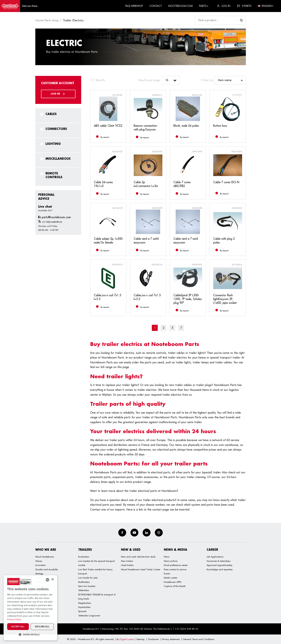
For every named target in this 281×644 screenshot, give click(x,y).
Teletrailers (84, 590)
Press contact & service (175, 569)
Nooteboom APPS (172, 582)
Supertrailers (84, 607)
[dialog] (30, 608)
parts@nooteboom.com (54, 217)
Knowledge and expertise (220, 569)
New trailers (127, 561)
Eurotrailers (84, 557)
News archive (171, 561)
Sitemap (140, 639)
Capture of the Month (175, 586)
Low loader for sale (88, 578)
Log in (58, 94)
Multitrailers (84, 582)
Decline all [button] (42, 627)
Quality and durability (47, 569)
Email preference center (176, 565)
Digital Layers (127, 639)
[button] (30, 635)
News (167, 557)
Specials (82, 611)
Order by (207, 80)
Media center (171, 578)
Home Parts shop (47, 20)
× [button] (52, 579)
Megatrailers (84, 603)
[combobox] (47, 580)
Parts (204, 6)
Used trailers (127, 565)
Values (39, 561)
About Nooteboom (45, 557)
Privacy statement (171, 639)
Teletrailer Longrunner (89, 615)
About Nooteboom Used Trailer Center (141, 569)
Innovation (41, 565)
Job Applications (215, 557)
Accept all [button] (18, 627)
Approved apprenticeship (220, 565)
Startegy (39, 573)
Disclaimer (153, 639)
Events (167, 573)
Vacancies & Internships (219, 561)
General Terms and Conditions (199, 639)
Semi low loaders (87, 586)
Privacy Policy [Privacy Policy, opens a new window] (14, 620)
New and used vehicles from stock (138, 557)
